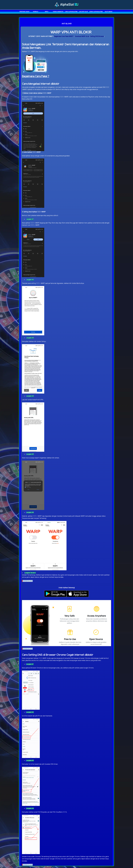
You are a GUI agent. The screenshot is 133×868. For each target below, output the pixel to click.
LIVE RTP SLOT (83, 12)
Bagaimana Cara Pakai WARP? (64, 36)
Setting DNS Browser (97, 36)
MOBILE (35, 12)
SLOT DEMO (109, 12)
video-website (58, 12)
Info (46, 12)
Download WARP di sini (82, 36)
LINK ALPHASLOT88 (71, 12)
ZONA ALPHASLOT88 (96, 12)
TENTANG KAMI (24, 12)
